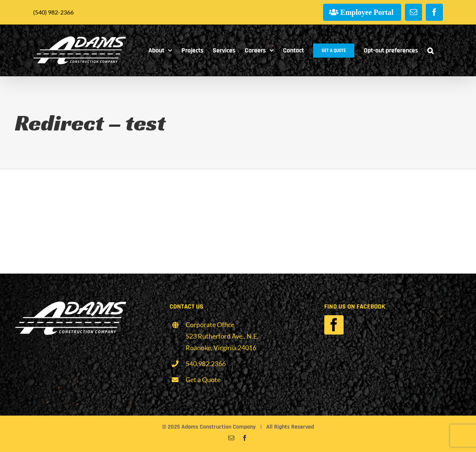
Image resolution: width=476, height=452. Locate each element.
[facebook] (334, 325)
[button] (430, 50)
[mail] (231, 438)
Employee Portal (367, 12)
